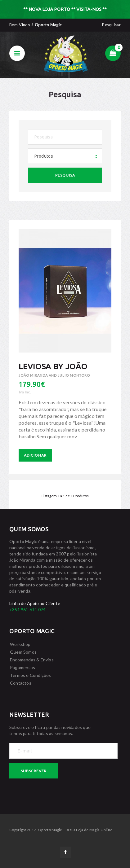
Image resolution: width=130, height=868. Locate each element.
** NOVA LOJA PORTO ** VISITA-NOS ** (65, 9)
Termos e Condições (31, 675)
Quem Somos (23, 652)
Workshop (20, 644)
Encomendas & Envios (32, 660)
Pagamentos (22, 667)
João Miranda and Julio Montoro (54, 375)
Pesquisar (111, 25)
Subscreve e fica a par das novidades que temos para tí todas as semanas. (50, 730)
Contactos (21, 683)
